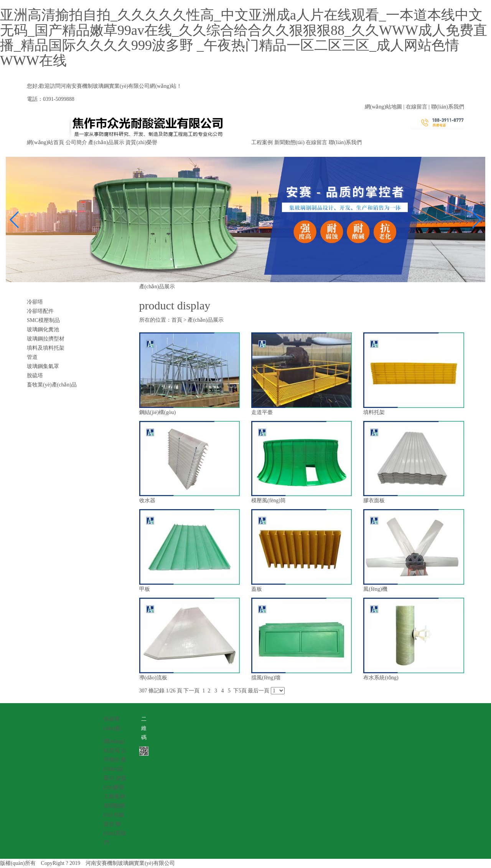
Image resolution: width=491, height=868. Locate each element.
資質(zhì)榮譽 (141, 142)
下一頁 (191, 691)
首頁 (177, 320)
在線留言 (417, 107)
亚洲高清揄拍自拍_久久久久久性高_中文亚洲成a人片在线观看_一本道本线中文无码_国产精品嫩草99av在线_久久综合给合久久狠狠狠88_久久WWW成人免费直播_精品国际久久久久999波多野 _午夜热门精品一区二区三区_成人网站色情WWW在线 (244, 38)
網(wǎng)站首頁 (45, 142)
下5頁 (240, 691)
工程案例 (262, 142)
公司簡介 (76, 142)
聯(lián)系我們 (448, 107)
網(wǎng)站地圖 (383, 107)
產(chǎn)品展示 (106, 142)
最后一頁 (259, 691)
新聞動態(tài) (289, 142)
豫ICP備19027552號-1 (205, 863)
